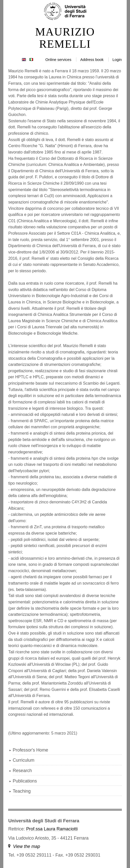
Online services (58, 59)
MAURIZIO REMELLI (65, 38)
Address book (92, 59)
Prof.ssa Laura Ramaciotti (52, 829)
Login (117, 59)
